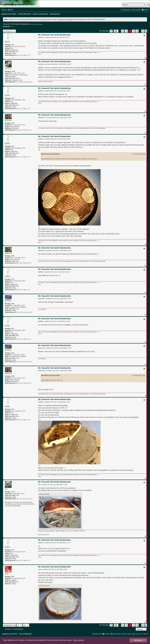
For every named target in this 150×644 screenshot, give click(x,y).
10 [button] (123, 31)
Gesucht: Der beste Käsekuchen (17, 24)
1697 (13, 577)
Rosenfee (8, 301)
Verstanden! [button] (138, 640)
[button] (111, 31)
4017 (13, 45)
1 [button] (117, 31)
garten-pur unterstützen (66, 19)
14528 (13, 71)
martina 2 (8, 69)
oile (6, 489)
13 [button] (133, 31)
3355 (13, 304)
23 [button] (143, 31)
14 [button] (137, 31)
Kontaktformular (44, 19)
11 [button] (126, 31)
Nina (13, 26)
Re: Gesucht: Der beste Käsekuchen (54, 35)
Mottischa (8, 120)
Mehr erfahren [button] (79, 640)
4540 (13, 123)
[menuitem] (11, 10)
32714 (13, 492)
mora (7, 574)
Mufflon (8, 42)
